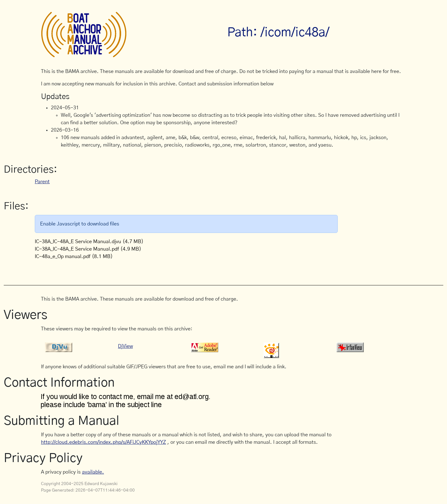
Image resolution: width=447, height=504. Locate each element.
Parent (42, 182)
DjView (125, 346)
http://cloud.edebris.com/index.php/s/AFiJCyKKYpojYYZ (104, 442)
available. (93, 472)
